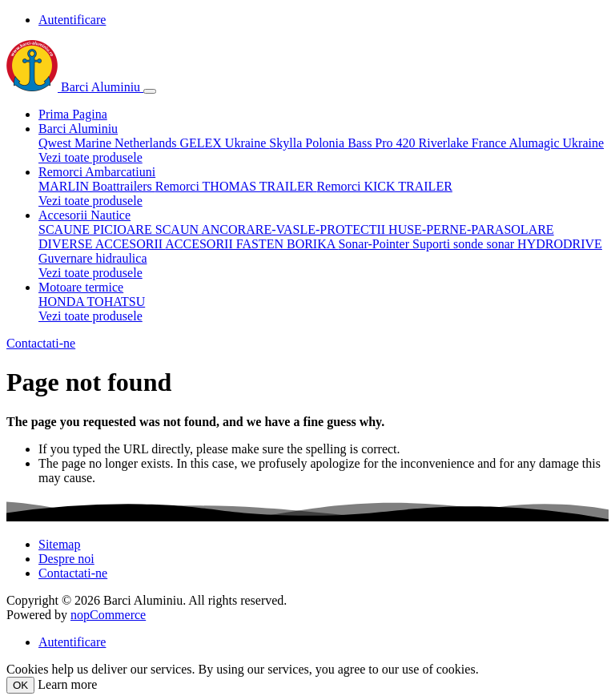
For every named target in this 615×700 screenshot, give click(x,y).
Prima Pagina (73, 114)
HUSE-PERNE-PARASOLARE (471, 229)
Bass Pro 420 (383, 143)
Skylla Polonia (308, 143)
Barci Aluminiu (75, 87)
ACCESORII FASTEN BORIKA (251, 244)
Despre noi (66, 559)
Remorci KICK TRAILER (384, 186)
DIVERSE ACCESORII (102, 244)
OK (20, 685)
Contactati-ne (41, 343)
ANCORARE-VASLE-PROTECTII (295, 229)
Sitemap (59, 544)
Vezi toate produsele (90, 157)
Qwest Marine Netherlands (109, 143)
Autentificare (72, 20)
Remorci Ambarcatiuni (97, 172)
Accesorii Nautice (84, 215)
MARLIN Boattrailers (97, 186)
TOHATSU (117, 302)
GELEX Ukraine (224, 143)
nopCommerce (108, 615)
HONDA (63, 302)
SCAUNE (66, 229)
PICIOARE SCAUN (147, 229)
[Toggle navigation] (150, 91)
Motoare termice (81, 287)
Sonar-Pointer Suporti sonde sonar (428, 244)
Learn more (67, 684)
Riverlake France (464, 143)
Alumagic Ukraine (556, 143)
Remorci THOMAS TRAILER (236, 186)
